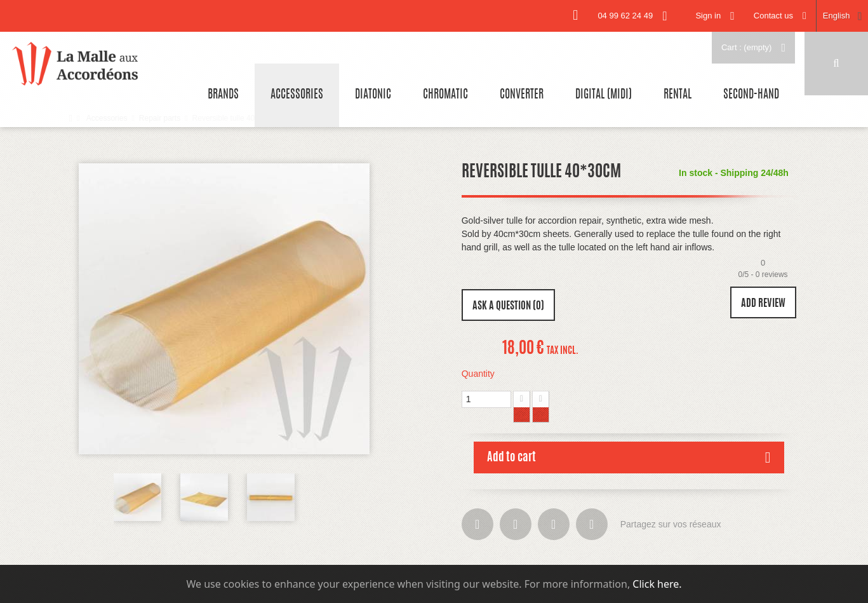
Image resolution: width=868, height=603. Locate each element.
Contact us (773, 16)
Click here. (657, 584)
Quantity (478, 374)
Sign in (708, 16)
